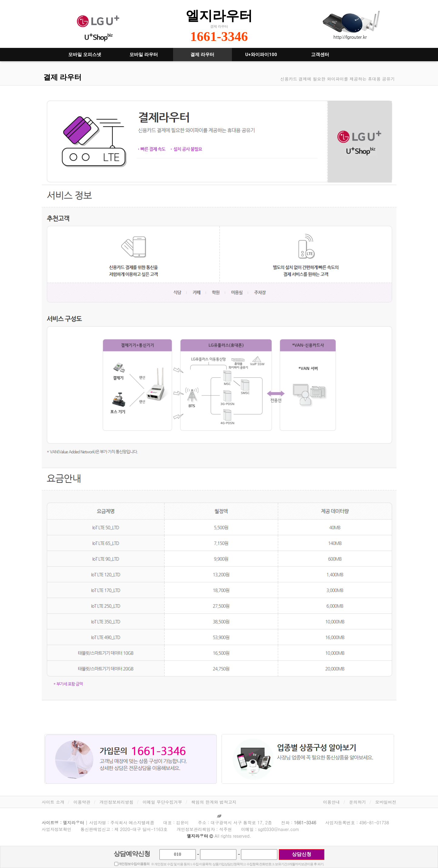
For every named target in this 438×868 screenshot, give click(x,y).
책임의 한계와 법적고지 (214, 802)
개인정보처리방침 (116, 802)
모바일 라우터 (144, 55)
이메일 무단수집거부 (162, 802)
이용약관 (82, 802)
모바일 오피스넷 (85, 55)
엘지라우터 (219, 16)
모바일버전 (386, 802)
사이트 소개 (53, 802)
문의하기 (358, 802)
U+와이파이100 (261, 55)
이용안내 (332, 802)
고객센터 (320, 55)
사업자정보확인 (57, 829)
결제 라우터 (202, 55)
